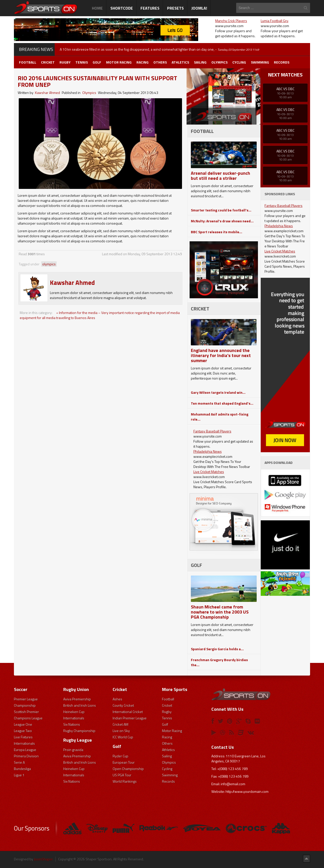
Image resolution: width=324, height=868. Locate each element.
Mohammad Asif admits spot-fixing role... (220, 417)
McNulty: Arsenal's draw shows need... (222, 221)
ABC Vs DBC (285, 89)
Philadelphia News (208, 451)
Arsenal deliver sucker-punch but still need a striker (220, 176)
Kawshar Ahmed (47, 93)
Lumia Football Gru (275, 21)
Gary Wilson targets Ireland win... (218, 392)
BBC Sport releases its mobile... (217, 232)
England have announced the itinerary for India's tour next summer (221, 355)
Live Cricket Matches (209, 472)
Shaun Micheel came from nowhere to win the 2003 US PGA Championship (220, 612)
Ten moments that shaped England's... (222, 403)
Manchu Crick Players (231, 21)
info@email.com (233, 784)
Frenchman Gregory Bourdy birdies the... (219, 662)
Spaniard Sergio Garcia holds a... (217, 649)
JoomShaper (43, 859)
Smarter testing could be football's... (221, 210)
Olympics (89, 93)
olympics (49, 264)
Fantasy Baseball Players (212, 431)
